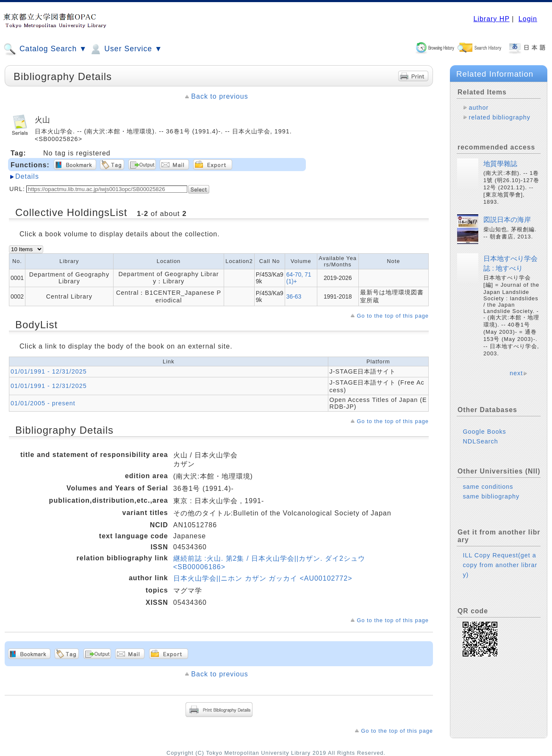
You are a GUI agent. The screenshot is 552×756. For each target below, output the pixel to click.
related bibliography (499, 117)
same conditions (488, 487)
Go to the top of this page (393, 316)
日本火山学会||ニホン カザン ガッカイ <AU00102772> (263, 578)
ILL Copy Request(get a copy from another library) (500, 565)
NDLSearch (480, 441)
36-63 (294, 296)
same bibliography (491, 496)
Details (27, 176)
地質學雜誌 (500, 164)
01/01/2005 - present (43, 403)
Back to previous (219, 96)
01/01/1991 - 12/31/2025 (49, 371)
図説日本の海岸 (507, 220)
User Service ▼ (126, 49)
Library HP (491, 19)
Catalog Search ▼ (45, 49)
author (478, 108)
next (516, 373)
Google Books (484, 432)
